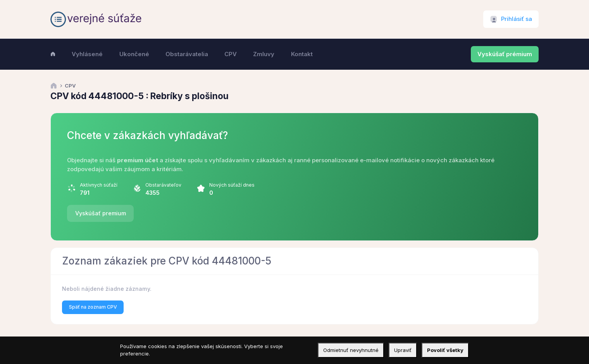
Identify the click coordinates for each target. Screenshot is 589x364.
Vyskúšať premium (101, 213)
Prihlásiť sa (517, 19)
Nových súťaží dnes (232, 185)
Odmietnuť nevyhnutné (351, 350)
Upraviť (403, 350)
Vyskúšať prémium (505, 54)
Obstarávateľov (163, 185)
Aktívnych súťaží (99, 185)
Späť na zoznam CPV (93, 307)
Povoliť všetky (445, 350)
